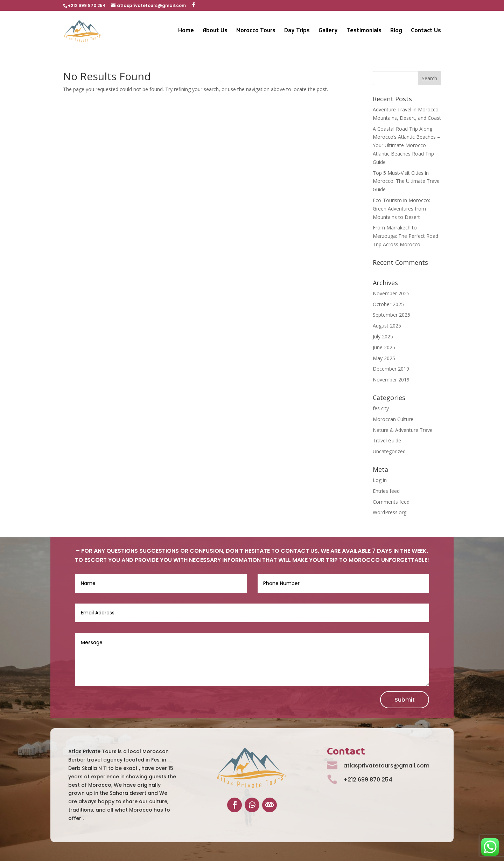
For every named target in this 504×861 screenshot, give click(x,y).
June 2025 (384, 347)
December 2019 (391, 369)
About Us (215, 31)
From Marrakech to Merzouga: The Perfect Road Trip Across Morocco (405, 236)
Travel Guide (387, 440)
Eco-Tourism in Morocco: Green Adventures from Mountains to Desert (401, 209)
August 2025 (387, 326)
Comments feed (391, 502)
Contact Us (426, 31)
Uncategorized (389, 451)
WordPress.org (390, 512)
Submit (405, 700)
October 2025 (388, 304)
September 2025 (391, 315)
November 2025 (391, 293)
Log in (380, 480)
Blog (396, 31)
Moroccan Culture (393, 419)
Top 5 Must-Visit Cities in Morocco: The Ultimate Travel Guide (407, 181)
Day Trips (297, 31)
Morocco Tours (256, 31)
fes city (381, 408)
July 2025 (383, 336)
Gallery (328, 31)
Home (186, 31)
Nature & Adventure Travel (403, 430)
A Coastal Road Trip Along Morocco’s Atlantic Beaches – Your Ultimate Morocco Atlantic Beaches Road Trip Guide (406, 145)
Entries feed (386, 491)
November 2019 (391, 380)
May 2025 (384, 358)
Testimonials (364, 31)
